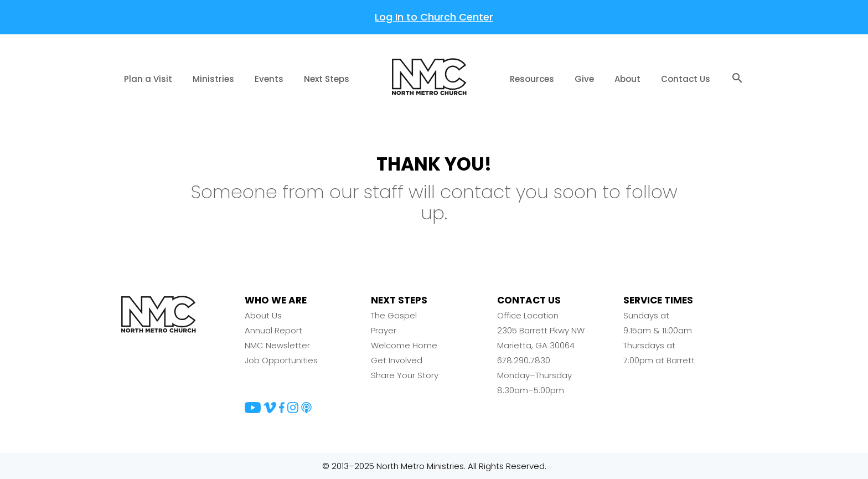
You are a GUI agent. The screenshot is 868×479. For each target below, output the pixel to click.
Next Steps (327, 79)
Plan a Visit (148, 79)
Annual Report (273, 330)
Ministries (213, 79)
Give (584, 79)
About (627, 79)
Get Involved (397, 360)
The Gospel (394, 315)
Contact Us (686, 79)
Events (269, 79)
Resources (532, 79)
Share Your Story (405, 375)
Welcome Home (404, 345)
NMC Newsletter (277, 345)
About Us (263, 315)
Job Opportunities (281, 360)
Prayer (384, 330)
